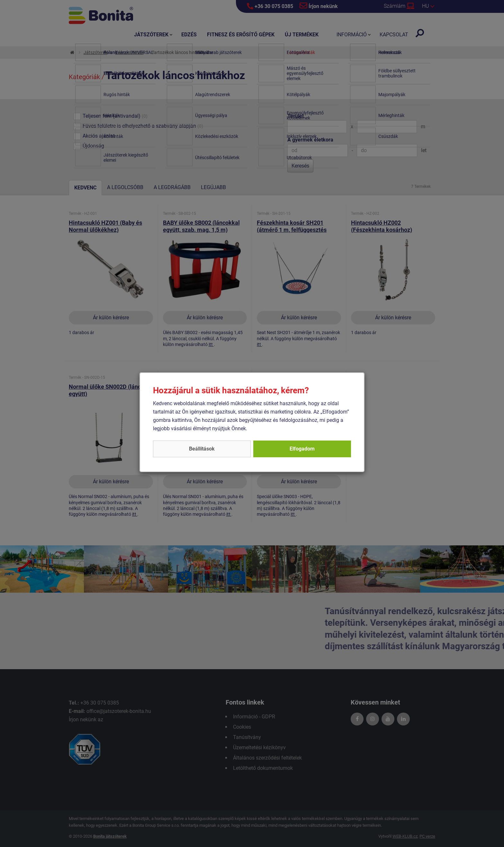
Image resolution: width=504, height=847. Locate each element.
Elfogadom (302, 449)
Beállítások (202, 449)
